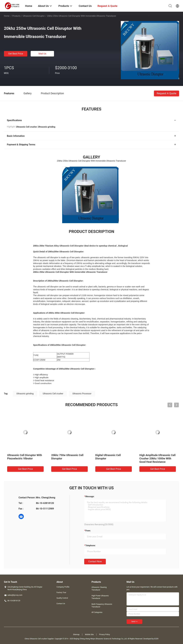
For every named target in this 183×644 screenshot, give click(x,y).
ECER (156, 639)
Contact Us (61, 604)
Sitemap (76, 635)
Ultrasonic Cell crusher (53, 394)
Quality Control (62, 598)
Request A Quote (167, 93)
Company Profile (63, 587)
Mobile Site (89, 635)
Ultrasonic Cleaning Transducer (99, 589)
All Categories (97, 612)
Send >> (134, 622)
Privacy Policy (104, 635)
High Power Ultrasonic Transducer (100, 597)
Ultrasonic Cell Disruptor (34, 16)
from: (88, 531)
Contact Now (95, 561)
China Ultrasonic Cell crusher (36, 639)
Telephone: (90, 545)
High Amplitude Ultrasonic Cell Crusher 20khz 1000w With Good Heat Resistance (157, 458)
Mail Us (42, 54)
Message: (90, 496)
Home (7, 16)
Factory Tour (61, 592)
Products (16, 16)
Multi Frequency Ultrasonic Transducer (102, 605)
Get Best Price (16, 54)
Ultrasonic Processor (82, 394)
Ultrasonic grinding (25, 394)
